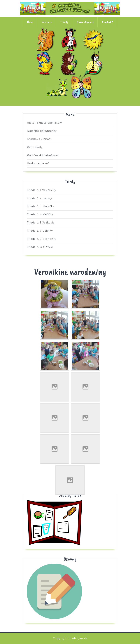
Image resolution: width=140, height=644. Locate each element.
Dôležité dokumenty (42, 131)
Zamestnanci (85, 22)
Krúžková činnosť (39, 139)
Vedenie (47, 22)
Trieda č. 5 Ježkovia (70, 63)
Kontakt (107, 22)
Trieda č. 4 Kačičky (46, 63)
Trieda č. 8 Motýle (82, 87)
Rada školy (35, 147)
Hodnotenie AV (38, 163)
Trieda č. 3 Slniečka (94, 39)
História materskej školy (44, 123)
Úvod (30, 22)
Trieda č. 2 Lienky (70, 39)
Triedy (64, 22)
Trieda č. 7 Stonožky (58, 87)
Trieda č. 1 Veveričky (46, 39)
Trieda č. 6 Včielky (94, 63)
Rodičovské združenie (43, 155)
